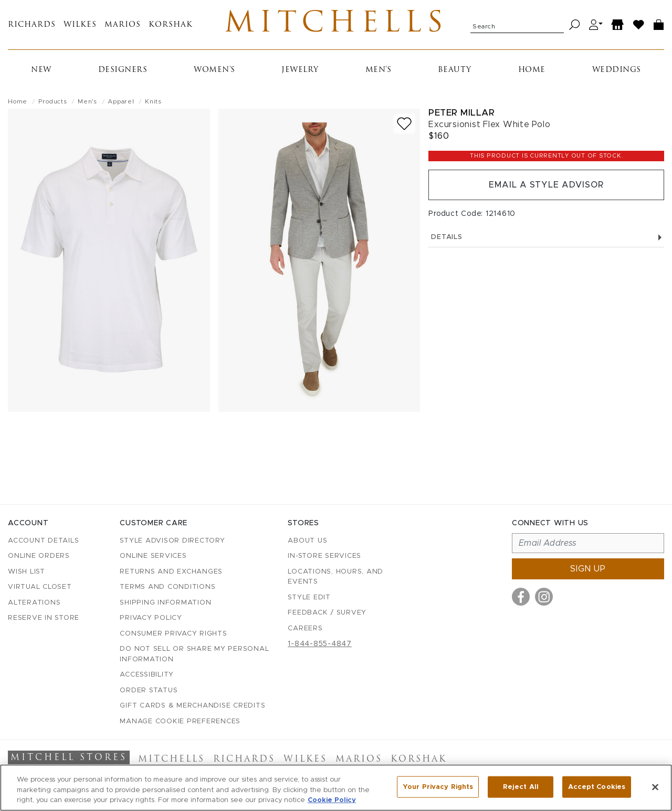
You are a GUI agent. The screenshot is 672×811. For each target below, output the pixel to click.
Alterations (34, 603)
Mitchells (336, 25)
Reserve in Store (44, 618)
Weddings (617, 70)
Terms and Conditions (167, 587)
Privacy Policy (151, 618)
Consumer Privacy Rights (173, 634)
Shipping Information (165, 603)
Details (546, 237)
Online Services (153, 556)
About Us (307, 541)
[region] (336, 788)
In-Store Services (324, 556)
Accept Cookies (597, 787)
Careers (305, 628)
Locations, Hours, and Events (335, 577)
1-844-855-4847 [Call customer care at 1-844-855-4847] (320, 644)
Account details (43, 541)
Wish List (27, 572)
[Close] (655, 787)
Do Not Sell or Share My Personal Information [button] (194, 654)
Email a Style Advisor (546, 185)
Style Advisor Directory (172, 541)
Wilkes (80, 25)
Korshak (171, 25)
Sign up (588, 569)
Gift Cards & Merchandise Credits (192, 706)
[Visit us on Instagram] (544, 597)
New (41, 70)
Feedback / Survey (327, 613)
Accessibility (147, 675)
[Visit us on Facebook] (521, 597)
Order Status (149, 690)
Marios (123, 25)
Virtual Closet (40, 587)
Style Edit (309, 597)
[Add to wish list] (404, 124)
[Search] (575, 25)
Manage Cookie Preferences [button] (180, 721)
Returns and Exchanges (171, 572)
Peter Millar (461, 113)
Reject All (521, 787)
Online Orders (39, 556)
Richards (32, 25)
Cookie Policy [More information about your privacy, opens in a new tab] (332, 800)
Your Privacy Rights (438, 787)
